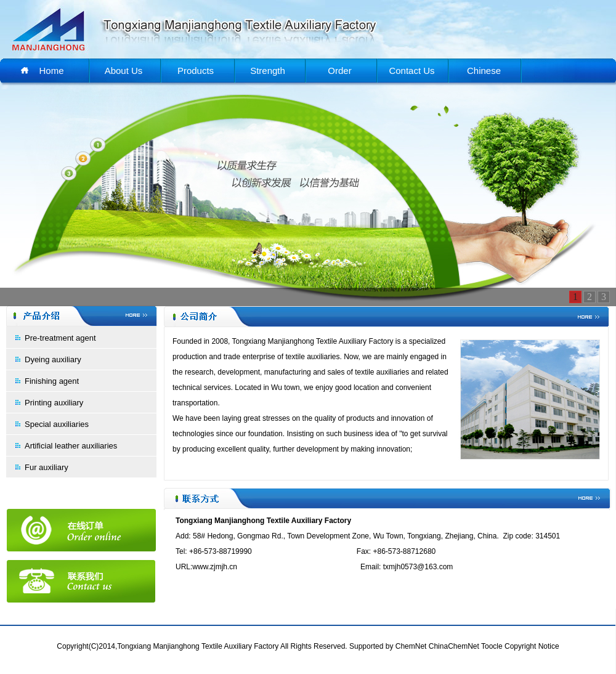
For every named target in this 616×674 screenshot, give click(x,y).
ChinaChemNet (454, 646)
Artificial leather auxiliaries (71, 446)
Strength (268, 71)
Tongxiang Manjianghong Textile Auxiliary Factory (313, 341)
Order (339, 71)
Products (196, 71)
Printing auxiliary (54, 403)
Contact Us (411, 71)
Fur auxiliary (47, 467)
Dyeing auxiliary (53, 359)
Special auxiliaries (57, 424)
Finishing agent (52, 381)
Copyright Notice (532, 646)
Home (51, 71)
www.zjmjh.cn (215, 567)
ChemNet (411, 646)
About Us (124, 71)
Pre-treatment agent (60, 338)
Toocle (492, 646)
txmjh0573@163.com (418, 567)
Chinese (484, 71)
